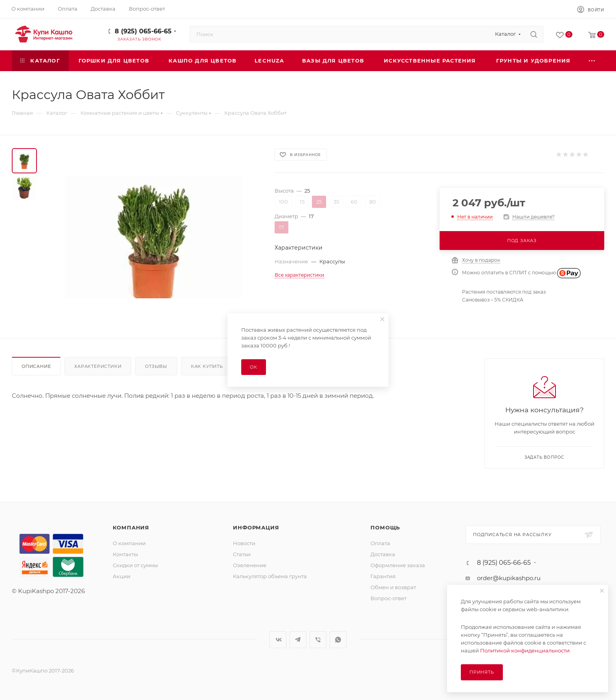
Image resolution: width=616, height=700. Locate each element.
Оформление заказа (398, 565)
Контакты (125, 554)
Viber (318, 640)
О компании (129, 543)
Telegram (298, 640)
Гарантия (383, 576)
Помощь (385, 527)
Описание (36, 366)
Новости (244, 543)
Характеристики (98, 366)
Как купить (207, 366)
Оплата (380, 543)
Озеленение (250, 565)
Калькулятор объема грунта (270, 576)
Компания (131, 527)
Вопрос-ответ (389, 598)
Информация (256, 527)
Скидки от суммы (135, 565)
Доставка (383, 554)
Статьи (242, 554)
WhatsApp (338, 640)
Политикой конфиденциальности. (525, 650)
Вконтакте (278, 640)
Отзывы (156, 366)
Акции (122, 576)
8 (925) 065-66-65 (143, 31)
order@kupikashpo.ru (509, 578)
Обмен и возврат (393, 587)
